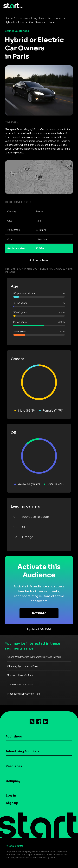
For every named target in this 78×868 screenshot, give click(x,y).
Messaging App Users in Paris (24, 694)
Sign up (12, 803)
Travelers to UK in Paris (20, 685)
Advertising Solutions (22, 751)
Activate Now (39, 260)
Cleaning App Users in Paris (23, 666)
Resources (14, 766)
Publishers (14, 737)
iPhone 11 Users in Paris (20, 675)
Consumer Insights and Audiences (39, 18)
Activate (39, 613)
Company (13, 781)
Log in (11, 795)
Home (9, 18)
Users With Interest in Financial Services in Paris (34, 657)
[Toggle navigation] (72, 6)
